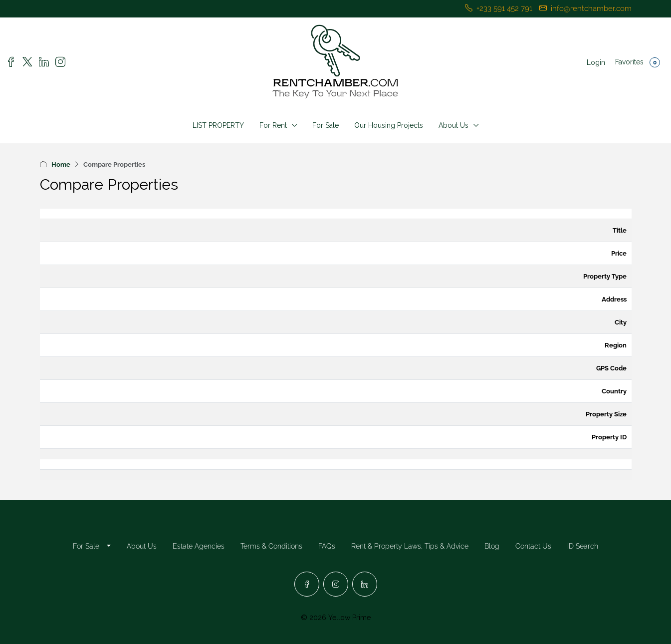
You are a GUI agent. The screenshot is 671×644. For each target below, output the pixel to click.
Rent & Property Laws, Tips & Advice (410, 546)
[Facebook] (307, 584)
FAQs (327, 546)
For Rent (273, 125)
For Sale (326, 125)
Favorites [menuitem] (638, 62)
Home (61, 164)
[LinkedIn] (365, 584)
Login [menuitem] (596, 62)
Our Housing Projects (389, 125)
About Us (453, 125)
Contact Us (533, 546)
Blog (492, 546)
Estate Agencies (199, 546)
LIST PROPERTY (218, 125)
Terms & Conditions (271, 546)
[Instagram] (336, 584)
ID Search (583, 546)
